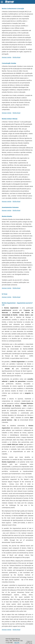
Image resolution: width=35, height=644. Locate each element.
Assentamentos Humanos (10, 207)
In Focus (5, 294)
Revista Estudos (7, 216)
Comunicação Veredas (9, 63)
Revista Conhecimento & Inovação (13, 9)
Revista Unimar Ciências (10, 119)
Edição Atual (16, 57)
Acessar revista (7, 57)
